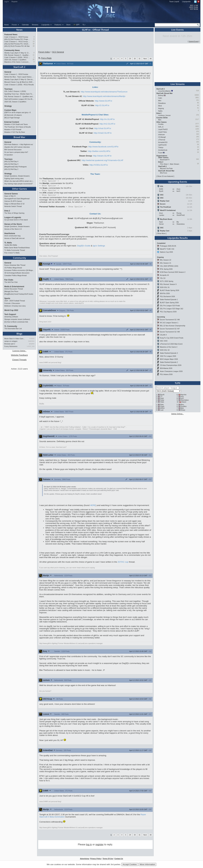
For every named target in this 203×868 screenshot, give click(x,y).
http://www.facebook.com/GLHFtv (103, 147)
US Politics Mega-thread (13, 268)
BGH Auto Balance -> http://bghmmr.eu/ (19, 144)
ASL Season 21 (165, 263)
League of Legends (13, 217)
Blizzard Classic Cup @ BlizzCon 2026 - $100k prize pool (19, 82)
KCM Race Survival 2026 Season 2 (173, 272)
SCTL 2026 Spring (166, 281)
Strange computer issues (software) (17, 319)
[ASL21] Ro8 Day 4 (11, 161)
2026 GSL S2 (165, 350)
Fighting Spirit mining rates (14, 178)
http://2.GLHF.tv (102, 105)
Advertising (84, 860)
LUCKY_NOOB (31, 346)
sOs (182, 396)
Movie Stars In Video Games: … (15, 339)
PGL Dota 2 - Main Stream (170, 164)
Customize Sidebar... (19, 351)
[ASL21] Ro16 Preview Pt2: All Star (17, 46)
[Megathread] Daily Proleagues (16, 167)
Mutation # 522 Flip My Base (15, 132)
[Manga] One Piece (11, 291)
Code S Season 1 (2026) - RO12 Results (17, 57)
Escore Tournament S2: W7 (170, 329)
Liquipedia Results (178, 238)
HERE (93, 507)
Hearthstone (10, 233)
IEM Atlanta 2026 (166, 368)
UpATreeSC (163, 145)
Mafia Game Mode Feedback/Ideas (17, 248)
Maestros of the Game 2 (169, 347)
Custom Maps (10, 110)
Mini (160, 101)
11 (34, 55)
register (99, 846)
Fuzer (160, 153)
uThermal (162, 140)
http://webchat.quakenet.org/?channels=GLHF (103, 160)
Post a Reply (45, 58)
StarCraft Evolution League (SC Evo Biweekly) (19, 99)
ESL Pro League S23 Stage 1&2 (171, 309)
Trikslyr (161, 147)
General (8, 72)
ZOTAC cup (123, 563)
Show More (161, 233)
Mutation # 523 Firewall (13, 129)
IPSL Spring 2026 (166, 269)
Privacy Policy (96, 860)
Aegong (161, 108)
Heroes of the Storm (13, 224)
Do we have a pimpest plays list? (16, 152)
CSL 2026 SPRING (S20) (169, 266)
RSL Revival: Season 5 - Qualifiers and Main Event (17, 55)
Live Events (177, 30)
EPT (76, 25)
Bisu (182, 404)
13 (34, 41)
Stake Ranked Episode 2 (169, 362)
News (19, 30)
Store (68, 25)
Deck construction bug (12, 236)
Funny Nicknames (11, 346)
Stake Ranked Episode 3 (169, 353)
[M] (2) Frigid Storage (12, 118)
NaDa (160, 111)
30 (135, 59)
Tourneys (8, 89)
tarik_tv (161, 127)
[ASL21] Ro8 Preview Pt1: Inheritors (17, 44)
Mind (160, 106)
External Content (12, 122)
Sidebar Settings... (178, 414)
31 (140, 59)
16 (34, 44)
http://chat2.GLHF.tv (103, 133)
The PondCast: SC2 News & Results (18, 127)
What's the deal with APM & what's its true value (19, 181)
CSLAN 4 (163, 335)
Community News (12, 50)
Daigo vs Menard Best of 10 (14, 204)
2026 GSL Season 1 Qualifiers (15, 60)
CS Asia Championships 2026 (171, 365)
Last (162, 410)
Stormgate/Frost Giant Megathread (17, 199)
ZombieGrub (163, 150)
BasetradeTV (165, 160)
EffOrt (162, 408)
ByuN (162, 395)
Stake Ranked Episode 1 (169, 299)
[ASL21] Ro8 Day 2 (11, 169)
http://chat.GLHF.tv (103, 128)
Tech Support (10, 314)
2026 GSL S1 (165, 287)
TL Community (11, 326)
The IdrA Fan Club (11, 282)
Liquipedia (186, 2)
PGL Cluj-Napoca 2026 (168, 312)
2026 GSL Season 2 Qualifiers (15, 102)
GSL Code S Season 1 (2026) (15, 91)
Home (7, 25)
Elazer (184, 402)
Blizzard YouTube (166, 168)
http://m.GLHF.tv (107, 119)
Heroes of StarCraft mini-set (14, 238)
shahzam (162, 135)
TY (161, 396)
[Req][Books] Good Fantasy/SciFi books (19, 294)
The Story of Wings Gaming (14, 213)
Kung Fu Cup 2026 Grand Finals (171, 338)
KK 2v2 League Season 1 (169, 323)
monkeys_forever (165, 115)
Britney (161, 95)
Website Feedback (19, 355)
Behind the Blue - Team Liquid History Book (19, 77)
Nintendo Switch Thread (13, 206)
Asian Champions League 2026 (171, 371)
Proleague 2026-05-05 (168, 246)
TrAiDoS (32, 339)
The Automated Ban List (13, 329)
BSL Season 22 (165, 260)
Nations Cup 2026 (166, 252)
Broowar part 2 (10, 344)
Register (14, 2)
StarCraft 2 (19, 67)
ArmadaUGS (163, 142)
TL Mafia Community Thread (15, 250)
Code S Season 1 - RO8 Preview (16, 37)
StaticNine (31, 341)
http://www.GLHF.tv (103, 101)
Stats (162, 402)
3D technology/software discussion (17, 273)
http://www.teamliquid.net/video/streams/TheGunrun (104, 92)
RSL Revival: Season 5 (168, 284)
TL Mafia (8, 243)
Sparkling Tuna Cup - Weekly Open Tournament (19, 94)
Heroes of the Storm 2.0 (13, 229)
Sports (7, 298)
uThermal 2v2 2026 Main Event (171, 344)
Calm (160, 98)
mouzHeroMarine (165, 91)
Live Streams (178, 84)
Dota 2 (7, 211)
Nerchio (184, 395)
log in (89, 846)
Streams (35, 25)
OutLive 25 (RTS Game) (13, 201)
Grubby (161, 124)
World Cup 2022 (11, 310)
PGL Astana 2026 (166, 374)
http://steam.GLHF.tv (102, 156)
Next (145, 59)
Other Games (19, 189)
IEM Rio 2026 (165, 293)
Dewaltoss (162, 103)
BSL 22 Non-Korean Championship (172, 326)
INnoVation (185, 400)
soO (182, 398)
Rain (162, 404)
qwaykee (32, 344)
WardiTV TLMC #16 (167, 249)
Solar (162, 400)
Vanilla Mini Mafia (11, 245)
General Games (11, 194)
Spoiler (49, 181)
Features (59, 25)
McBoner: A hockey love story (15, 306)
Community (19, 258)
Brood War (19, 137)
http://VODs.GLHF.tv (99, 165)
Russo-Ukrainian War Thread (15, 265)
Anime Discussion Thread (14, 289)
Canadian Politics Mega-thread (16, 275)
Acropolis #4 (164, 275)
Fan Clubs (9, 280)
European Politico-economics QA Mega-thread (19, 270)
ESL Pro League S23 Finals (170, 306)
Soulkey (184, 406)
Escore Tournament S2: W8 (170, 332)
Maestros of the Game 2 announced (17, 62)
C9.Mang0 (162, 137)
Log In (7, 2)
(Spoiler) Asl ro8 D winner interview (17, 147)
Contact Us (119, 860)
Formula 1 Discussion (12, 303)
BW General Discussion (13, 150)
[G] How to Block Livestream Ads (16, 322)
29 (130, 59)
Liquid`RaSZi (163, 129)
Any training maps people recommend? (19, 184)
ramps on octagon (11, 341)
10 (34, 46)
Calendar (25, 25)
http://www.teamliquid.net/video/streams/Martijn (104, 96)
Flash (162, 406)
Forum (15, 25)
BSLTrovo (164, 173)
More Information (147, 864)
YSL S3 (163, 278)
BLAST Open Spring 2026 (169, 303)
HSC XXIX (164, 341)
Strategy (8, 106)
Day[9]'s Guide (84, 247)
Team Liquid (174, 2)
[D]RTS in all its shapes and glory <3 (18, 112)
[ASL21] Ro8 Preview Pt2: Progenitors (17, 39)
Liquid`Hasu (163, 132)
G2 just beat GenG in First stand (16, 220)
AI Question (9, 155)
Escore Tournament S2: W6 (170, 320)
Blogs (19, 334)
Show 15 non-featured (165, 176)
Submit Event (193, 41)
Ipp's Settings (99, 247)
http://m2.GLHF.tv (107, 124)
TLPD (178, 383)
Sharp (183, 410)
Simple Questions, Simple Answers (17, 176)
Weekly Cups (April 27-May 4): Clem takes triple (17, 53)
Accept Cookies (130, 864)
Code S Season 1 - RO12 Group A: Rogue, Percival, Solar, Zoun (17, 42)
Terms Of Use (108, 860)
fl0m (160, 120)
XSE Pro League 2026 (168, 356)
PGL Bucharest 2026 (167, 296)
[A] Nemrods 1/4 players (13, 115)
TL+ (84, 25)
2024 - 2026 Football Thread (15, 301)
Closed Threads (19, 360)
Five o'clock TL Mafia (12, 253)
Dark (162, 398)
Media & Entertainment (14, 287)
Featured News (11, 35)
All (151, 59)
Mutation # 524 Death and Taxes (16, 124)
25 (34, 60)
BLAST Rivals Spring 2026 (169, 290)
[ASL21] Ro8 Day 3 (11, 164)
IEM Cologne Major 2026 (169, 359)
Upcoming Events (178, 182)
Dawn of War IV (10, 196)
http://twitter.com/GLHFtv (99, 151)
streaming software (11, 317)
